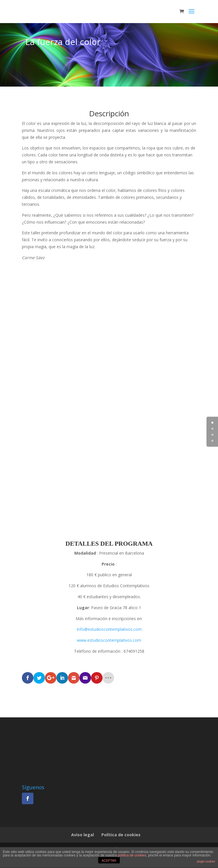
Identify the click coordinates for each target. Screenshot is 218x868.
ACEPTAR (109, 860)
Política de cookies (121, 835)
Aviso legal (83, 835)
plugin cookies (206, 862)
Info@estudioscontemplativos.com (109, 629)
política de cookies (132, 855)
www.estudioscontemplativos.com (109, 640)
